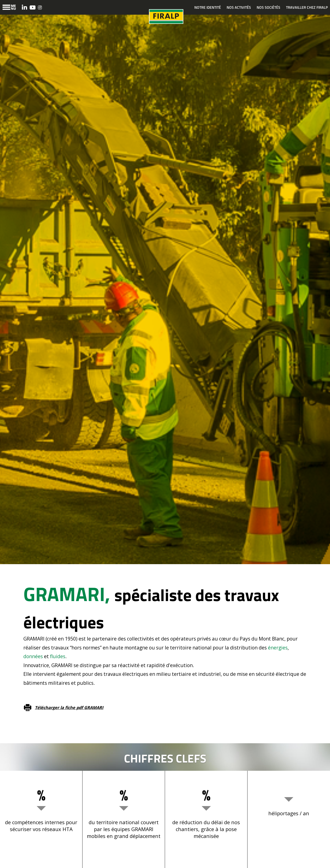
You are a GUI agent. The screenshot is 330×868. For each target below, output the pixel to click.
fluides (58, 656)
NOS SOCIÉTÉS (268, 7)
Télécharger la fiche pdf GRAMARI (69, 707)
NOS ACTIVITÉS (239, 7)
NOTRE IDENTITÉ (208, 7)
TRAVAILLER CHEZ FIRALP (307, 7)
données (33, 656)
